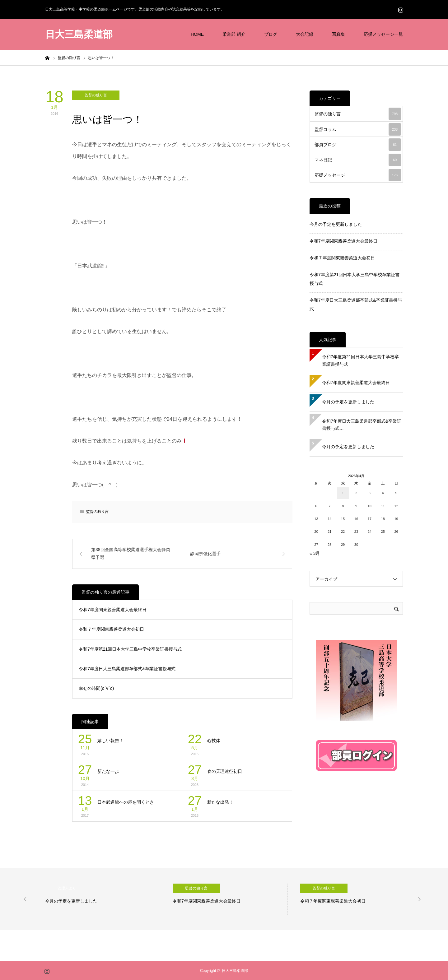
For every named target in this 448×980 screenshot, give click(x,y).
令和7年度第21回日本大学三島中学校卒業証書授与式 (130, 649)
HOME (197, 34)
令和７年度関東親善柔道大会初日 (111, 629)
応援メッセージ (358, 175)
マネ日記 (358, 160)
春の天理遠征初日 (225, 771)
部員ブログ (358, 145)
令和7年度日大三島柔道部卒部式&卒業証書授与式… (362, 425)
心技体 (214, 741)
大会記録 (305, 34)
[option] (103, 899)
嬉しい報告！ (110, 741)
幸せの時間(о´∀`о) (96, 688)
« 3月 (315, 553)
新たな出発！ (220, 802)
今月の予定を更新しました (336, 224)
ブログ (271, 34)
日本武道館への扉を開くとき (126, 802)
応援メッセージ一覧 (383, 34)
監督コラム (358, 129)
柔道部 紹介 (234, 34)
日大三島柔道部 (79, 34)
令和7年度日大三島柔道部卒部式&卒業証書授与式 (127, 669)
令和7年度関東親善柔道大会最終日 (113, 610)
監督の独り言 (96, 95)
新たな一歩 (108, 771)
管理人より (67, 888)
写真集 (338, 34)
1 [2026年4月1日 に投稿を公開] (343, 493)
